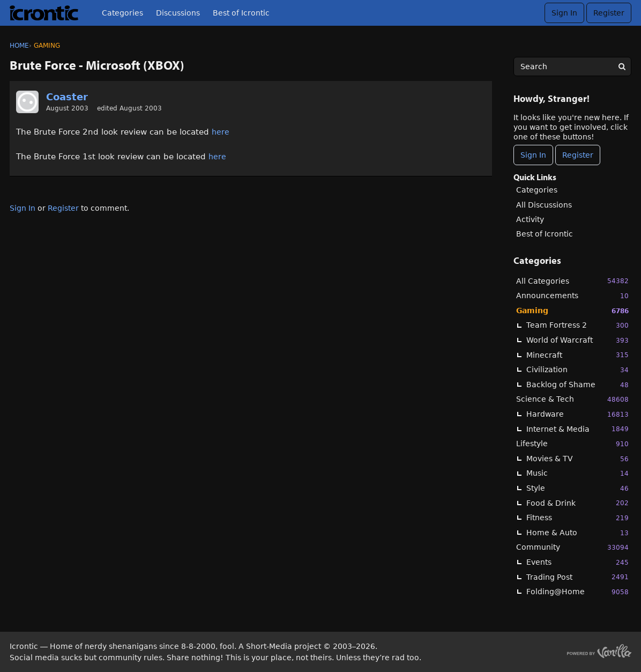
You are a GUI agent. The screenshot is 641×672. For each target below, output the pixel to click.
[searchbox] (572, 67)
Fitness (577, 518)
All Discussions (544, 205)
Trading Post (577, 577)
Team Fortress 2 (577, 325)
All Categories (572, 281)
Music (577, 473)
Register (609, 13)
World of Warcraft (577, 340)
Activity (530, 219)
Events (577, 562)
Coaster (67, 97)
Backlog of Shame (577, 385)
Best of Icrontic (241, 13)
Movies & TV (577, 459)
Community (572, 547)
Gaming (572, 311)
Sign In (564, 13)
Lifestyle (572, 444)
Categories (122, 13)
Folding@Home (577, 592)
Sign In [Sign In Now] (533, 155)
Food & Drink (577, 503)
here (221, 132)
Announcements (572, 296)
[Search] (622, 67)
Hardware (577, 414)
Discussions (178, 13)
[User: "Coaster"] (27, 102)
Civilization (577, 370)
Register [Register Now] (578, 155)
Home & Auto (577, 533)
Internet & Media (577, 429)
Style (577, 488)
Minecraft (577, 355)
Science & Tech (572, 399)
